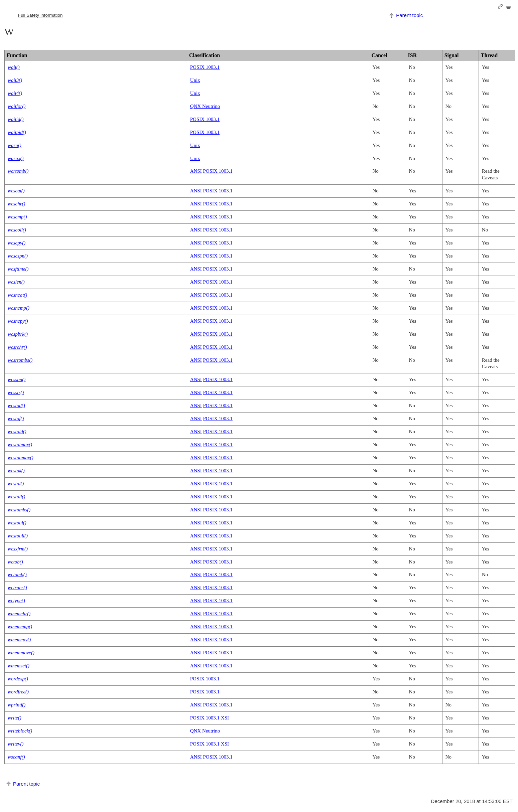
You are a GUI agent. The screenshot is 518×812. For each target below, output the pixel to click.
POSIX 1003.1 (205, 67)
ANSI (196, 171)
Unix (195, 80)
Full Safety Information (40, 15)
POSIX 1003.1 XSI (210, 718)
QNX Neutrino (205, 106)
